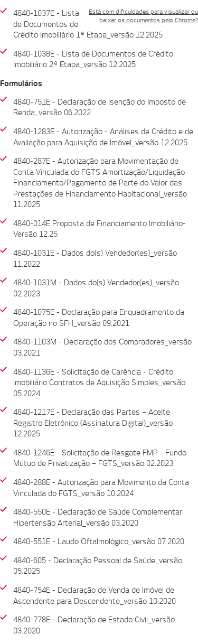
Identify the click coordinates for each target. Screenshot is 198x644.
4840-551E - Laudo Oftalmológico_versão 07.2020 (99, 542)
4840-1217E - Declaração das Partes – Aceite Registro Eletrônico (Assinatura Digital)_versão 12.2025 (93, 423)
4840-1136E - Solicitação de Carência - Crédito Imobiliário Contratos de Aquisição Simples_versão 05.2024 (99, 383)
